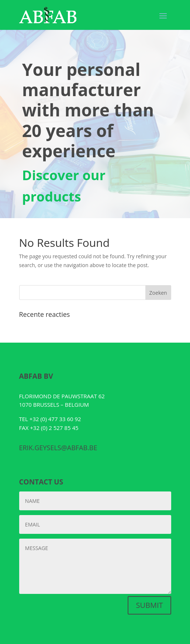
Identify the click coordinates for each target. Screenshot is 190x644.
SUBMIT (149, 605)
